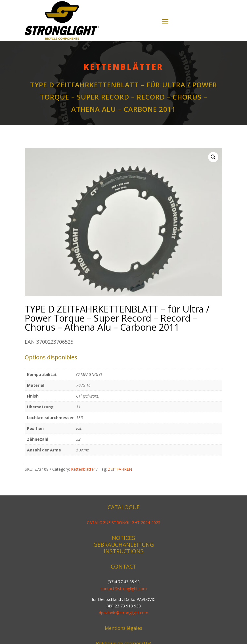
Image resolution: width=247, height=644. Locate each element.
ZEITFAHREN (120, 469)
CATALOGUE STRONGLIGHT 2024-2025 (124, 522)
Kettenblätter (123, 67)
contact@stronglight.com (124, 589)
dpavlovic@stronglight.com (123, 613)
